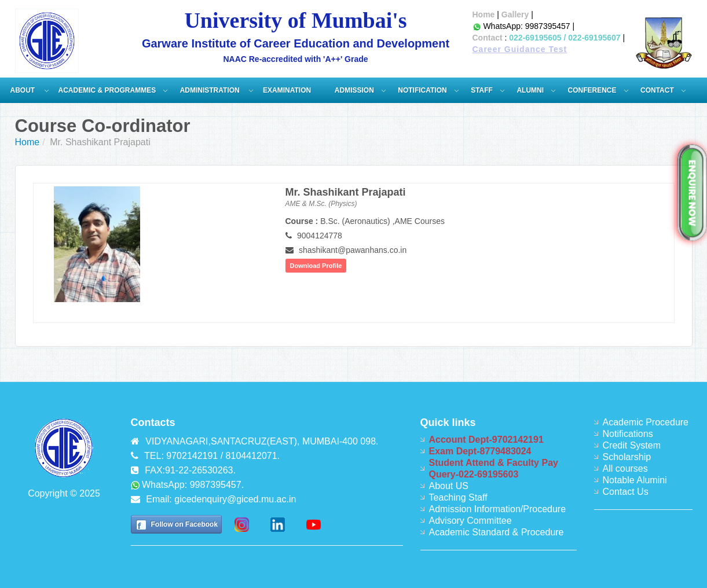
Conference (592, 90)
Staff (482, 90)
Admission (354, 90)
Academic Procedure (646, 422)
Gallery (515, 14)
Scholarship (627, 457)
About (24, 90)
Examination (287, 90)
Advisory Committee (470, 521)
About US (449, 486)
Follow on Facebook (184, 524)
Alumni (530, 90)
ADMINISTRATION (211, 90)
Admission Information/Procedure (498, 509)
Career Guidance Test (520, 49)
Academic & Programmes (107, 90)
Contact (488, 38)
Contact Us (626, 492)
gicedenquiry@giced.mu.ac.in (235, 499)
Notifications (628, 434)
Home (484, 14)
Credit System (632, 445)
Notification (422, 90)
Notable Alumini (635, 480)
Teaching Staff (458, 497)
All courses (625, 468)
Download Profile (316, 266)
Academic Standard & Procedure (497, 532)
